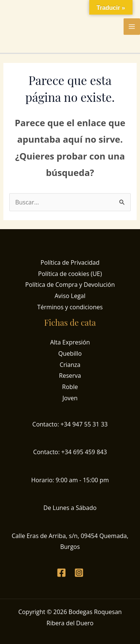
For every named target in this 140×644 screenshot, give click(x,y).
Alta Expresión (70, 342)
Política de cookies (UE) (70, 274)
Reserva (70, 376)
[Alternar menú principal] (132, 27)
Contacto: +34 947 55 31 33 (70, 424)
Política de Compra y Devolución (70, 285)
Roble (70, 387)
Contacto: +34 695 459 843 (70, 452)
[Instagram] (79, 573)
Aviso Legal (70, 296)
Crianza (70, 365)
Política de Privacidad (70, 262)
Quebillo (70, 353)
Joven (70, 398)
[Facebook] (61, 573)
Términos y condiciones (70, 307)
